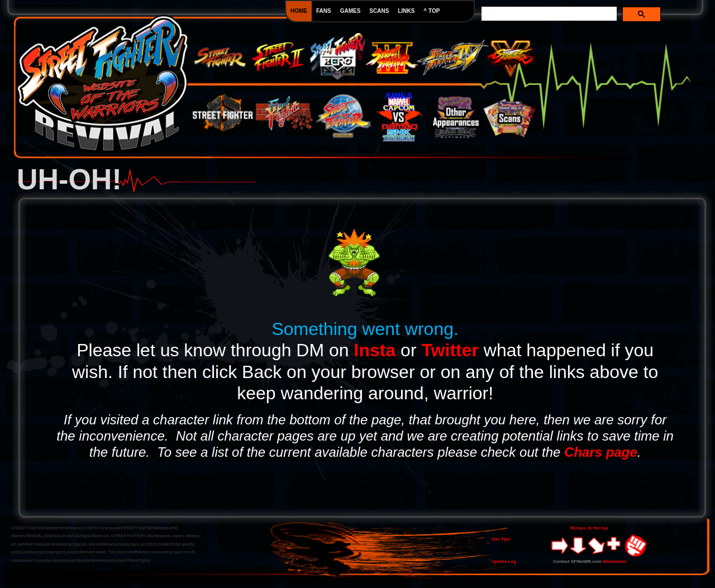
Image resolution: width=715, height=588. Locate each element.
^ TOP (432, 11)
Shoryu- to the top (589, 528)
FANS (324, 11)
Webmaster (615, 561)
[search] (549, 14)
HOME (299, 11)
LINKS (406, 11)
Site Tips (501, 539)
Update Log (504, 561)
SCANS (379, 11)
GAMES (351, 11)
